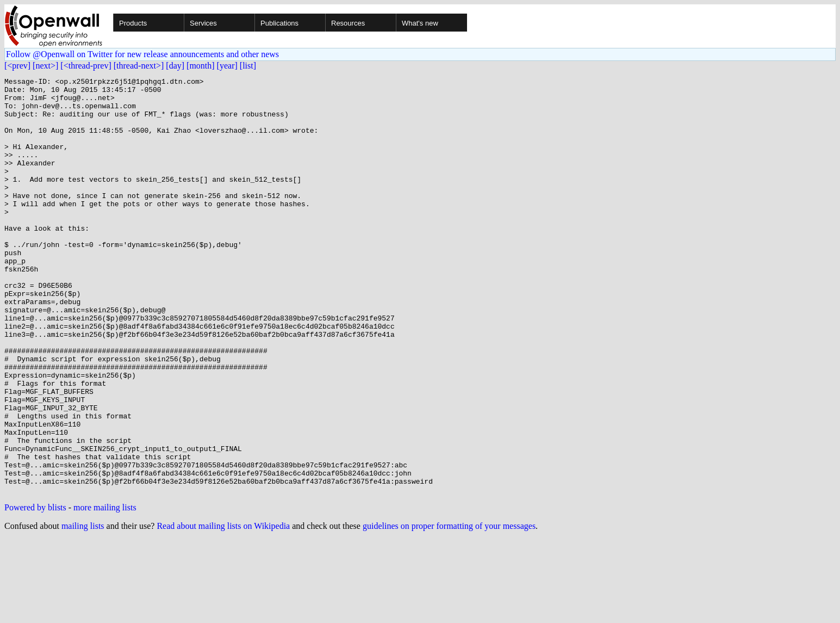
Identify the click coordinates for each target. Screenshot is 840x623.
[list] (248, 66)
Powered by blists (35, 591)
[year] (227, 66)
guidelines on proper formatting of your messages (449, 609)
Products (133, 23)
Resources (348, 23)
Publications (279, 23)
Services (203, 23)
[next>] (45, 66)
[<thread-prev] (86, 66)
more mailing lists (105, 591)
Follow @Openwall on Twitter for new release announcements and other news (142, 54)
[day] (175, 66)
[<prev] (17, 66)
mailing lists (83, 609)
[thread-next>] (139, 66)
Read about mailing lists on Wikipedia (223, 609)
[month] (201, 66)
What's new (420, 23)
